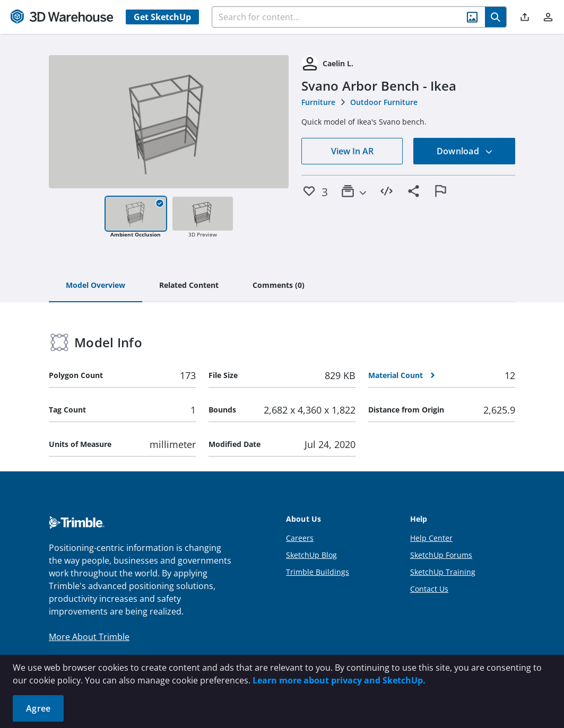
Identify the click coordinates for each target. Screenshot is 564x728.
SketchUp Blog (311, 555)
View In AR (352, 151)
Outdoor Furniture (384, 102)
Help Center (431, 538)
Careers (300, 538)
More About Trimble (89, 637)
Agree (38, 708)
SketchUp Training (443, 572)
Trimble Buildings (318, 572)
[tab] (96, 286)
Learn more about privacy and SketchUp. (339, 680)
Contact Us (429, 589)
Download (465, 151)
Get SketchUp (162, 17)
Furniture (318, 102)
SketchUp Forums (441, 555)
